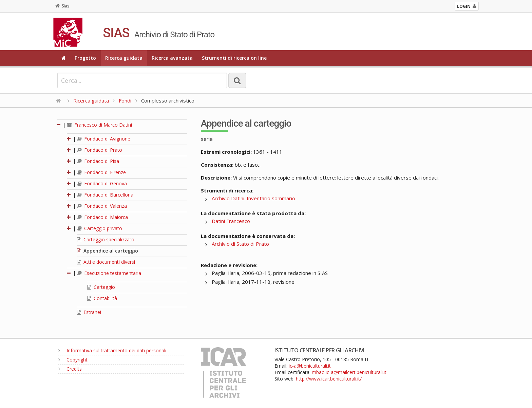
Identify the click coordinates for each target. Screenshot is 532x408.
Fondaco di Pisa (98, 161)
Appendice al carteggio (108, 251)
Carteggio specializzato (106, 239)
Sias (62, 6)
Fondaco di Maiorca (103, 217)
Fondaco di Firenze (102, 172)
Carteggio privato (100, 228)
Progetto (85, 58)
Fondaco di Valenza (102, 206)
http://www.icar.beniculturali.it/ (329, 379)
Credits (70, 369)
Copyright (73, 360)
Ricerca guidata (124, 58)
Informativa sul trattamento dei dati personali (112, 350)
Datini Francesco (231, 221)
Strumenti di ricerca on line (234, 58)
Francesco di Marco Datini (100, 125)
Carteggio (101, 287)
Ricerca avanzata (172, 58)
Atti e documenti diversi (106, 262)
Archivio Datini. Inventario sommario (253, 198)
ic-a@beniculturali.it (310, 366)
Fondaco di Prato (100, 150)
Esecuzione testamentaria (109, 273)
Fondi (125, 100)
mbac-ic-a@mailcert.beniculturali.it (349, 372)
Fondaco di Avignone (104, 139)
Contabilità (102, 298)
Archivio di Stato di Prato (240, 244)
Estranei (89, 312)
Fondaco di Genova (102, 183)
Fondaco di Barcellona (105, 195)
